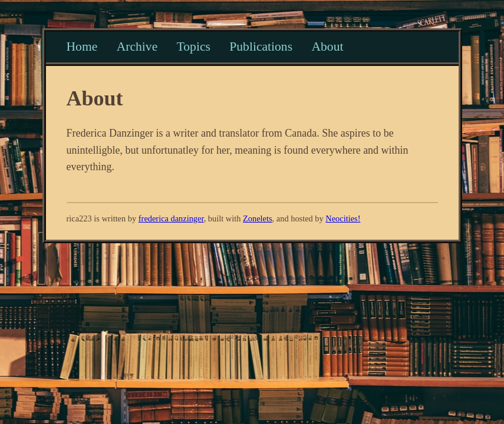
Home (82, 47)
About (327, 47)
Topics (194, 47)
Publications (261, 47)
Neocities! (343, 218)
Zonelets (258, 218)
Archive (137, 47)
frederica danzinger (171, 218)
